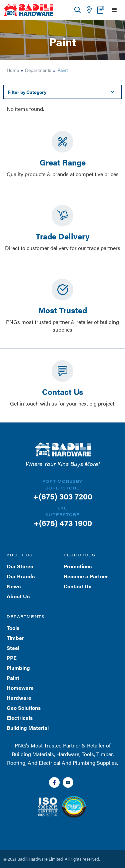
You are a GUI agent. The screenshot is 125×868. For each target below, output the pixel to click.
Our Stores (20, 566)
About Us (18, 596)
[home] (28, 10)
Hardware (19, 698)
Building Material (28, 728)
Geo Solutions (24, 708)
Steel (13, 648)
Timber (15, 638)
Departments (38, 70)
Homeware (20, 688)
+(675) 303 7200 (63, 496)
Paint (13, 678)
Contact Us (77, 586)
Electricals (20, 718)
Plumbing (18, 668)
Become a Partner (86, 576)
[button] (114, 10)
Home (13, 70)
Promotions (78, 566)
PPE (12, 658)
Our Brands (21, 576)
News (14, 586)
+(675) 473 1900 (63, 523)
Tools (13, 628)
